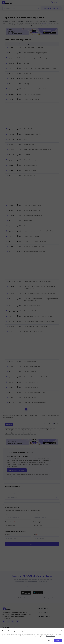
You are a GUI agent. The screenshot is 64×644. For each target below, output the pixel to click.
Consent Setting (51, 636)
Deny (49, 640)
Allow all (58, 640)
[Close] (62, 631)
